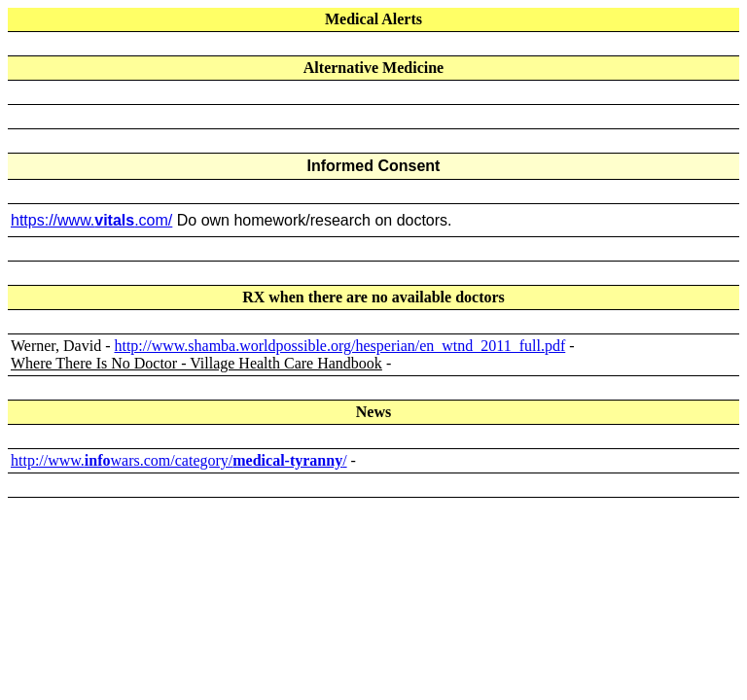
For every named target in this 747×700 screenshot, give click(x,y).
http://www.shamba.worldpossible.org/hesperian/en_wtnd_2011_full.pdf (339, 346)
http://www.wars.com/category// (179, 460)
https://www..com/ (91, 220)
